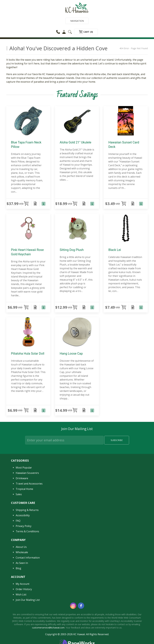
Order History (24, 589)
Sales (19, 494)
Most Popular (24, 468)
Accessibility (23, 515)
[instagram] (73, 606)
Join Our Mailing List (28, 600)
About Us (21, 547)
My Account (23, 584)
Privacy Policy (24, 526)
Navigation (77, 21)
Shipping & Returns (27, 510)
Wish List (21, 595)
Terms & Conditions (27, 531)
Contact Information (28, 558)
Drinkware (22, 478)
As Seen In (22, 563)
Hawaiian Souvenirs (27, 473)
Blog (18, 568)
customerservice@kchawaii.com (48, 628)
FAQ (18, 521)
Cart (86, 32)
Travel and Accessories (29, 484)
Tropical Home (24, 489)
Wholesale (22, 552)
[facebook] (81, 606)
